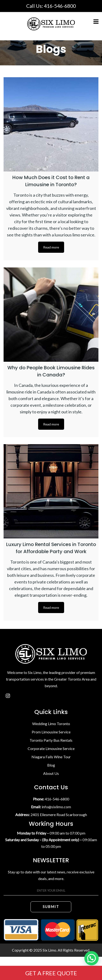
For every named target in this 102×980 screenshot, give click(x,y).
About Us (51, 773)
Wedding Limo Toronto (51, 724)
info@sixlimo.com (56, 807)
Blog (51, 765)
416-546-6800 (60, 6)
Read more (51, 247)
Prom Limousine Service (51, 732)
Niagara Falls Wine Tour (51, 757)
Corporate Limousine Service (51, 748)
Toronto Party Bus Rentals (51, 740)
